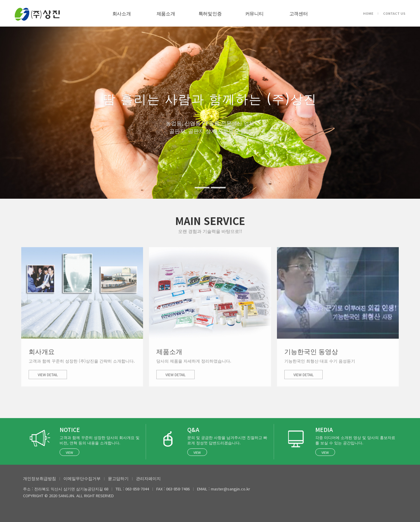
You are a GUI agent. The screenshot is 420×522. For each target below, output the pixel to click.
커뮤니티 (254, 13)
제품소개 (166, 13)
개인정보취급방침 (40, 478)
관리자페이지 (148, 478)
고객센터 (299, 13)
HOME (368, 13)
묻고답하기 (118, 478)
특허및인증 (210, 13)
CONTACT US (394, 13)
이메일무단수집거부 (82, 478)
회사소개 (122, 13)
